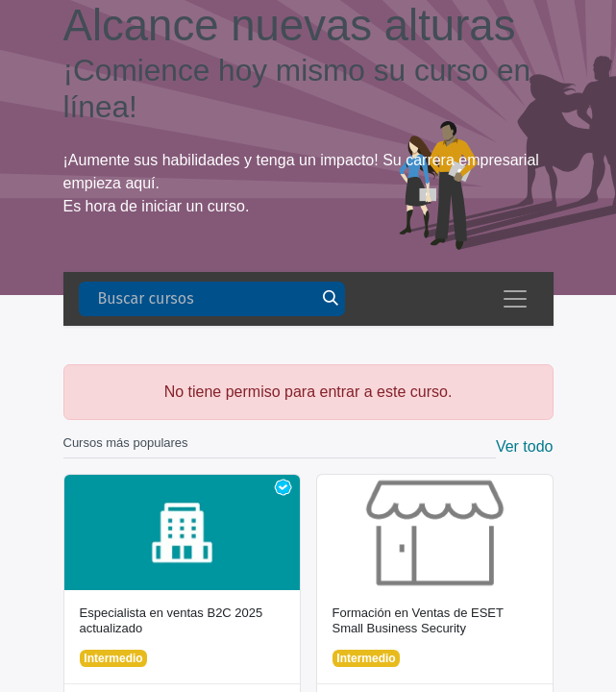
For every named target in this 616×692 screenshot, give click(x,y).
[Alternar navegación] (515, 299)
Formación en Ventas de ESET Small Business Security (418, 620)
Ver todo (525, 446)
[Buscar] (331, 299)
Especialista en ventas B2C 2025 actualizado (172, 620)
